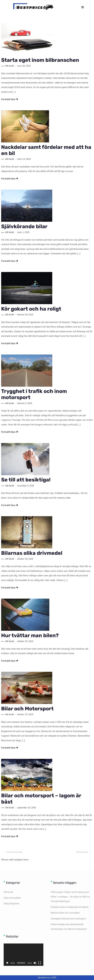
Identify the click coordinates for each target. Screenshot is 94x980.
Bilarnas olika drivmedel (32, 553)
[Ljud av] (35, 963)
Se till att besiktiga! (26, 480)
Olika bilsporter (11, 904)
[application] (23, 955)
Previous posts (12, 852)
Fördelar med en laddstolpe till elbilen (70, 907)
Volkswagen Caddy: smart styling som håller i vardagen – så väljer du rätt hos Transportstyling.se (70, 897)
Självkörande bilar (24, 226)
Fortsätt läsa (10, 99)
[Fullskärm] (40, 963)
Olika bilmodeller (12, 898)
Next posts (84, 852)
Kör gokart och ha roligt (31, 309)
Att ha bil (9, 66)
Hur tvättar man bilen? (30, 635)
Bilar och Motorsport (27, 709)
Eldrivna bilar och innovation (65, 913)
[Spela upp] (7, 963)
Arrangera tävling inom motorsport (68, 919)
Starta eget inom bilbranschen (40, 60)
